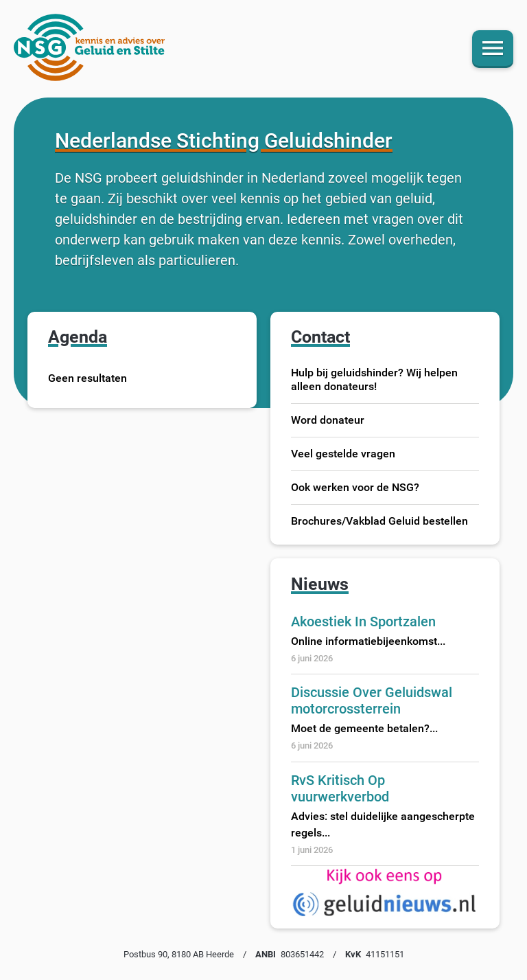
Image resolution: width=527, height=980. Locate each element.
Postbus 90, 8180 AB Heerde (179, 954)
